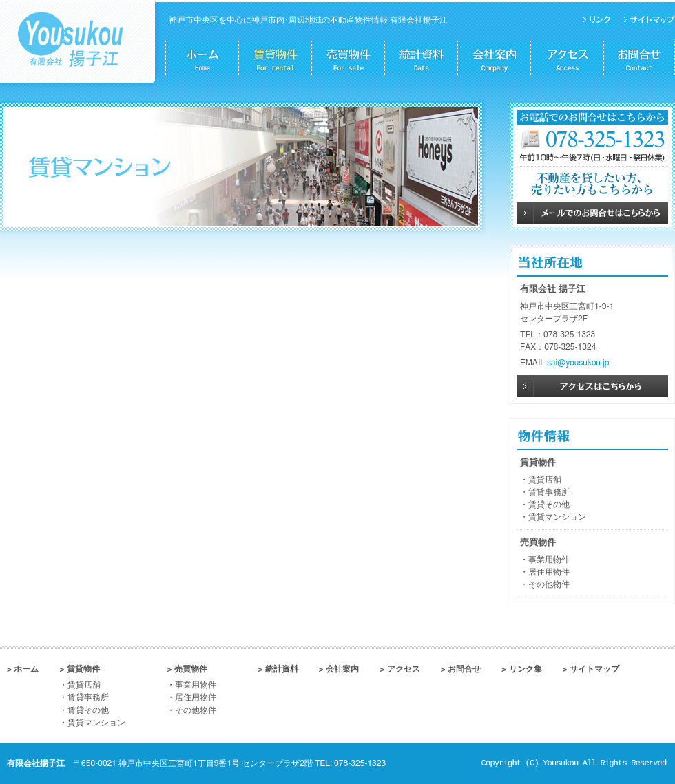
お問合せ (464, 669)
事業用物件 (549, 560)
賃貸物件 (538, 463)
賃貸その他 (549, 505)
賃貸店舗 (545, 480)
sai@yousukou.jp (578, 363)
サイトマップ (594, 669)
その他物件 (549, 584)
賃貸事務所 (549, 492)
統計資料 (282, 669)
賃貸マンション (557, 517)
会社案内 (342, 669)
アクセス (404, 669)
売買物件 (538, 543)
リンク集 (526, 669)
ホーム (26, 669)
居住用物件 (549, 572)
